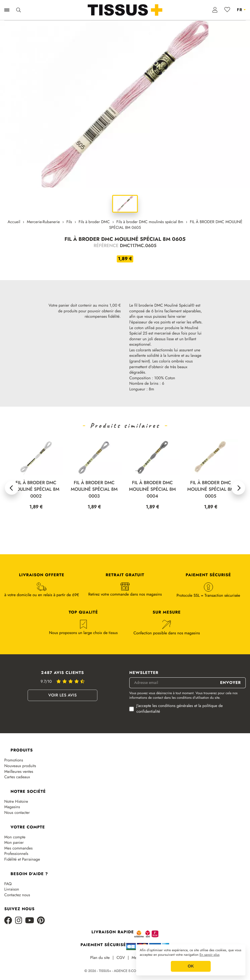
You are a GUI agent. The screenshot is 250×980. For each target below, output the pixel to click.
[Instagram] (19, 921)
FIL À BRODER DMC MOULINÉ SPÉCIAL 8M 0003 (152, 489)
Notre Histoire (16, 802)
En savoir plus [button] (210, 955)
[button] (12, 488)
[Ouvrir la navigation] (7, 10)
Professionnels (16, 854)
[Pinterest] (41, 921)
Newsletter (144, 673)
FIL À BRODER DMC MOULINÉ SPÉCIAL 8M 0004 (211, 489)
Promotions (14, 760)
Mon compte (15, 837)
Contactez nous (17, 895)
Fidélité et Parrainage (22, 860)
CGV (121, 958)
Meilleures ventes (19, 772)
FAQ (8, 884)
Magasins (12, 807)
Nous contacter (17, 813)
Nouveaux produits (20, 766)
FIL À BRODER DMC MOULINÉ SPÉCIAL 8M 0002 (94, 489)
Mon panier (14, 843)
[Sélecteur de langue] (241, 10)
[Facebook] (8, 921)
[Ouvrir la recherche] (19, 10)
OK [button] (191, 966)
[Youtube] (30, 921)
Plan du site (100, 958)
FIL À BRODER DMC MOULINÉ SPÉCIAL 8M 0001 (36, 489)
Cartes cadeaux (17, 777)
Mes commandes (18, 848)
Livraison (12, 890)
